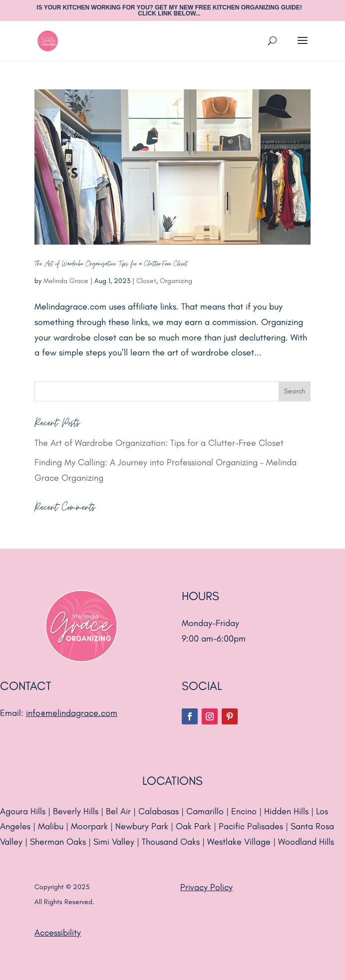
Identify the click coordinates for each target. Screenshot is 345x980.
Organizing (176, 281)
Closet (146, 281)
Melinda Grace (66, 281)
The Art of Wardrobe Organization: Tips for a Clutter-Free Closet (112, 264)
